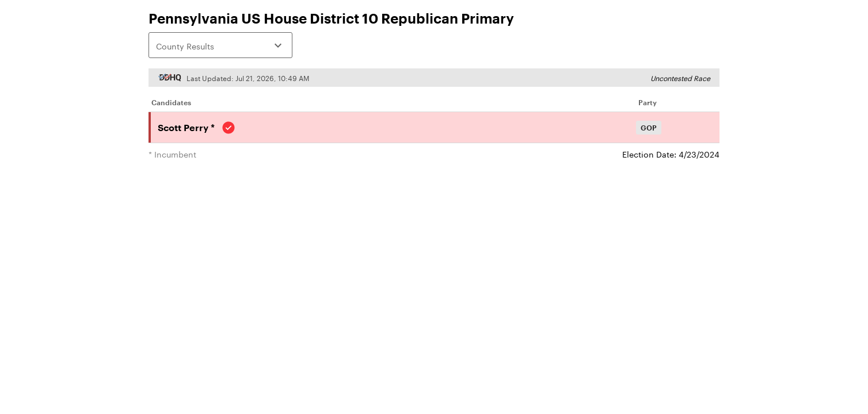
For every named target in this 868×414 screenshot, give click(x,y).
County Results (220, 45)
